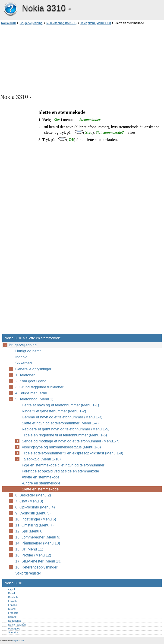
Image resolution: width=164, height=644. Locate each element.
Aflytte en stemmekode (41, 477)
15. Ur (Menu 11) (29, 549)
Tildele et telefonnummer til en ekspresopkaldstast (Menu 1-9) (73, 453)
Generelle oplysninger (33, 369)
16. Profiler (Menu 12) (33, 555)
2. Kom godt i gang (31, 381)
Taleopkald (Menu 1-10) (96, 23)
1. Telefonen (25, 375)
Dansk (12, 593)
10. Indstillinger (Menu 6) (36, 519)
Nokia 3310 (10, 9)
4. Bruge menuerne (31, 393)
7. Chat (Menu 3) (29, 501)
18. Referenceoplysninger (36, 567)
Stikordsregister (28, 573)
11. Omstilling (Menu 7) (34, 525)
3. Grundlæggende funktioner (39, 387)
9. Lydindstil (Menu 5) (33, 513)
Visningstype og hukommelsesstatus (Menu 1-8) (61, 447)
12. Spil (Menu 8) (29, 531)
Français (13, 613)
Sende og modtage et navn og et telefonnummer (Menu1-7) (71, 441)
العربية (11, 589)
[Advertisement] (41, 59)
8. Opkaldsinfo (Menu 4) (35, 507)
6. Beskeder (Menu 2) (33, 495)
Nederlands (15, 621)
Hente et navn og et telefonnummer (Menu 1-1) (60, 405)
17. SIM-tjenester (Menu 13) (38, 561)
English (12, 601)
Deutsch (13, 597)
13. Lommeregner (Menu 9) (38, 537)
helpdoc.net (18, 640)
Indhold (21, 357)
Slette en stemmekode (40, 489)
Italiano (12, 617)
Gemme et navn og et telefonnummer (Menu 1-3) (62, 417)
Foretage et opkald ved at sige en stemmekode (60, 471)
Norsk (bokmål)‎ (17, 625)
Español (13, 605)
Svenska (13, 632)
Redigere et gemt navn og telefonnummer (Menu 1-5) (66, 429)
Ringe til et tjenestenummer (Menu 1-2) (54, 411)
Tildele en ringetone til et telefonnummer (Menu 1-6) (64, 435)
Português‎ (14, 629)
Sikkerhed (24, 363)
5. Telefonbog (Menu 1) (61, 23)
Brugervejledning (31, 23)
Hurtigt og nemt (28, 351)
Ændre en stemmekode (41, 483)
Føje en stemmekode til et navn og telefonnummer (63, 465)
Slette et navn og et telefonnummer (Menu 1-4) (60, 423)
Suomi (12, 609)
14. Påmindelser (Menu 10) (38, 543)
